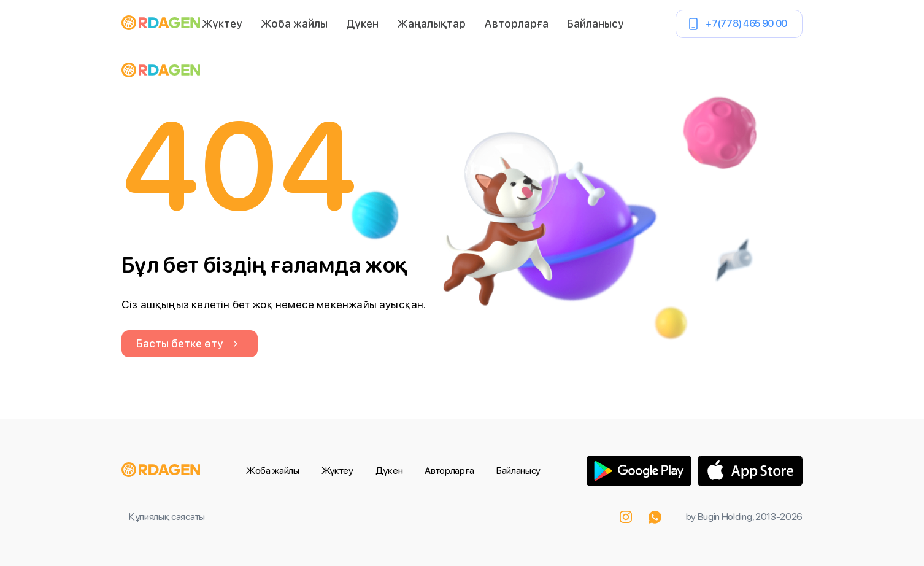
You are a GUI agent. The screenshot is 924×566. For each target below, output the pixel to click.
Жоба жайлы (294, 24)
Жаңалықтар (431, 24)
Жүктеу (222, 24)
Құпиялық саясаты (167, 517)
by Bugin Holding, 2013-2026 (744, 517)
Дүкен (362, 24)
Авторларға (516, 24)
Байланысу (595, 24)
